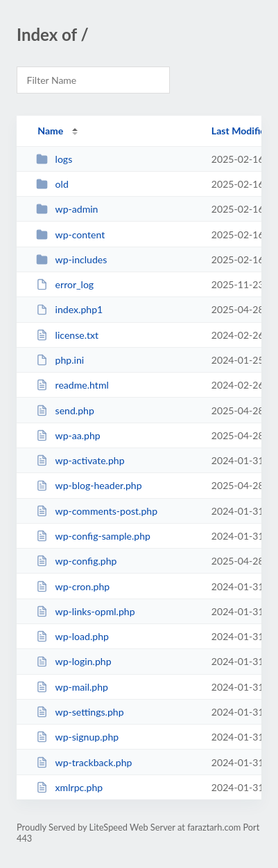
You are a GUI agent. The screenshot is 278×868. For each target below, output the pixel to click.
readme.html (72, 385)
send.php (65, 410)
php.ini (60, 360)
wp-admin (67, 209)
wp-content (70, 234)
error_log (65, 284)
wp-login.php (73, 661)
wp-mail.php (72, 687)
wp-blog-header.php (89, 485)
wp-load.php (72, 636)
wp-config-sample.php (93, 536)
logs (54, 159)
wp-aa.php (68, 435)
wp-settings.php (80, 712)
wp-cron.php (73, 586)
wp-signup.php (77, 737)
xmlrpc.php (69, 787)
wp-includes (71, 259)
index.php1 (69, 309)
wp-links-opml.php (85, 611)
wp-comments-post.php (97, 511)
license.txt (67, 335)
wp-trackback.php (84, 762)
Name (50, 131)
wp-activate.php (80, 460)
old (52, 184)
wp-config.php (76, 561)
